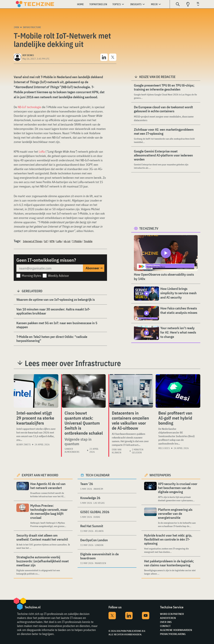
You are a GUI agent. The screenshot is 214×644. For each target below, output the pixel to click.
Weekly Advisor (59, 276)
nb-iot (67, 241)
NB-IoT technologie (29, 107)
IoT (46, 241)
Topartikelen (98, 4)
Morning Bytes (32, 276)
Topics (117, 4)
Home (81, 4)
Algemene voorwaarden (176, 630)
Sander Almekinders (72, 450)
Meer (154, 4)
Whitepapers (160, 475)
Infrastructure (32, 27)
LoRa (42, 152)
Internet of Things (33, 241)
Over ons (166, 622)
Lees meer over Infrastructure (73, 363)
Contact (165, 626)
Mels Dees (164, 448)
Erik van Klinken (117, 451)
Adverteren (168, 618)
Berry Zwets (24, 445)
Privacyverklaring (173, 634)
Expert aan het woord (40, 475)
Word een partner (172, 614)
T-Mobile (77, 241)
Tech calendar (98, 475)
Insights (136, 4)
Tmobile (88, 241)
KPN (52, 241)
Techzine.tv (149, 228)
